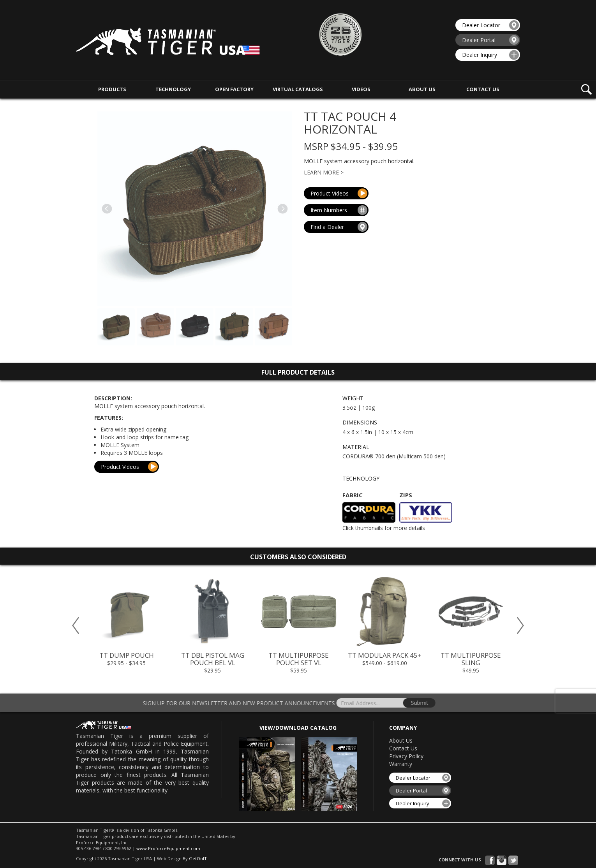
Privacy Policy (406, 755)
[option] (126, 621)
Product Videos (339, 192)
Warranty (401, 763)
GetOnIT (198, 857)
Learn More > (324, 171)
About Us (401, 739)
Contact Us (403, 747)
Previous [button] (76, 624)
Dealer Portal (490, 39)
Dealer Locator (490, 24)
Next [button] (520, 624)
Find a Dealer (339, 230)
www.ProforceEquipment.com (168, 847)
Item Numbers (339, 211)
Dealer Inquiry (490, 54)
